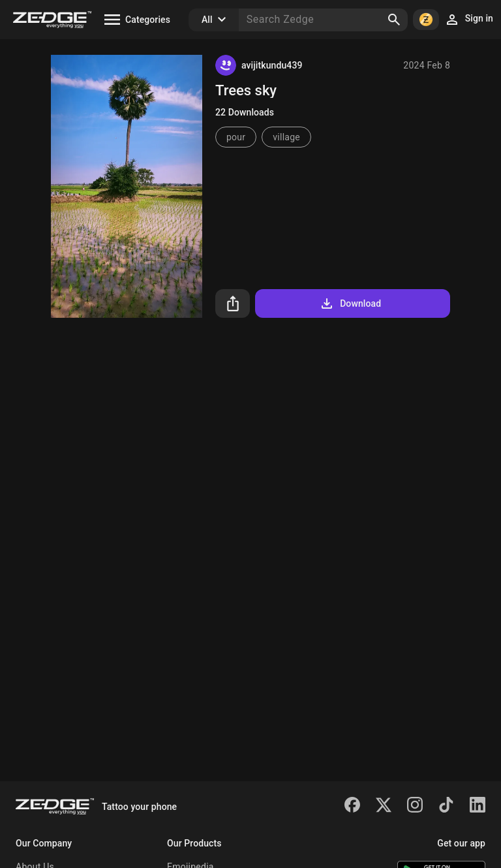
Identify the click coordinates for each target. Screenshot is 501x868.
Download (350, 303)
